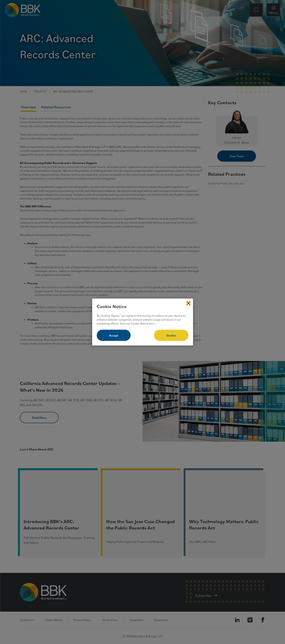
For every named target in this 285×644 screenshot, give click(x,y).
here (152, 323)
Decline (171, 335)
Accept (114, 335)
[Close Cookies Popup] (188, 303)
